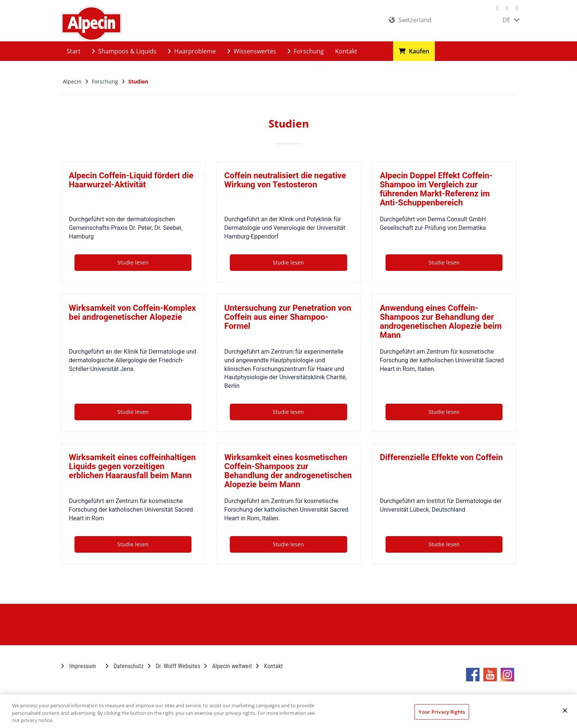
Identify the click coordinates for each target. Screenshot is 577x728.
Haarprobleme (192, 51)
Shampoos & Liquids (124, 51)
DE (511, 20)
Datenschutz (125, 666)
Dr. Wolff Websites (174, 666)
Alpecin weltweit (228, 666)
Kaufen (414, 51)
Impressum (78, 666)
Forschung (306, 51)
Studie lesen (133, 262)
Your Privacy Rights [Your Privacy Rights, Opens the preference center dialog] (442, 711)
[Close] (565, 710)
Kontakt (346, 51)
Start (74, 51)
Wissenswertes (252, 51)
